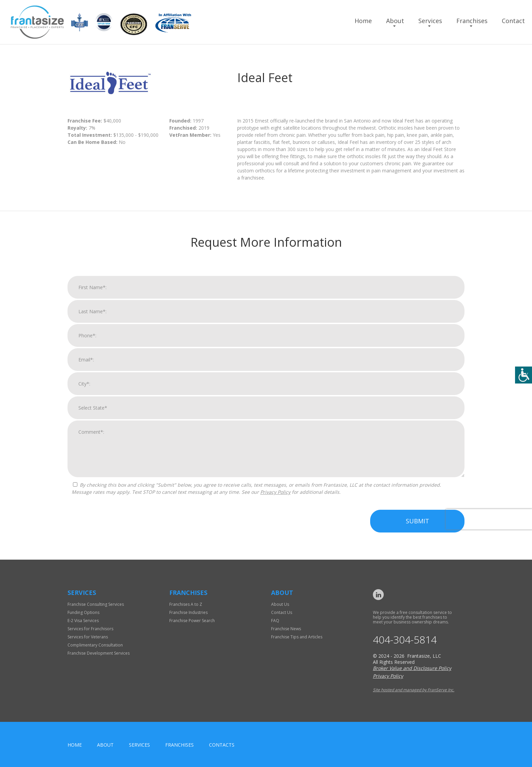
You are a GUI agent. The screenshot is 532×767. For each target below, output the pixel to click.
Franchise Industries (188, 612)
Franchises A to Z (186, 604)
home (75, 745)
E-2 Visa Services (83, 621)
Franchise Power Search (192, 621)
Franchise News (286, 629)
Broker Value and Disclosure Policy (412, 668)
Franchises (472, 21)
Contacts (222, 745)
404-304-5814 (405, 640)
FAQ (275, 621)
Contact (513, 21)
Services (430, 21)
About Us (280, 604)
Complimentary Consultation (95, 645)
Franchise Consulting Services (96, 604)
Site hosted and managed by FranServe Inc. (414, 690)
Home (363, 21)
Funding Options (83, 612)
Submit (417, 531)
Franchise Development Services (99, 653)
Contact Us (282, 612)
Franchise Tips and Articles (297, 637)
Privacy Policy (275, 502)
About (395, 21)
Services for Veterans (88, 637)
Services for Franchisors (90, 629)
